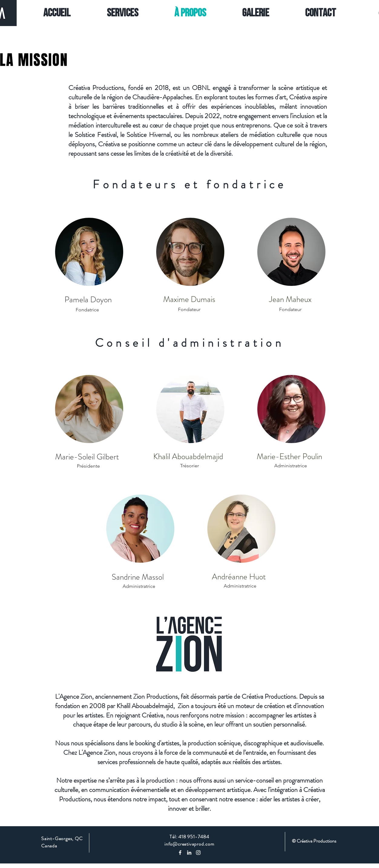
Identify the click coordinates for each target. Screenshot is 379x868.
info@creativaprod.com (189, 844)
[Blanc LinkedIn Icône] (189, 853)
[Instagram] (198, 853)
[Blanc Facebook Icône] (180, 853)
